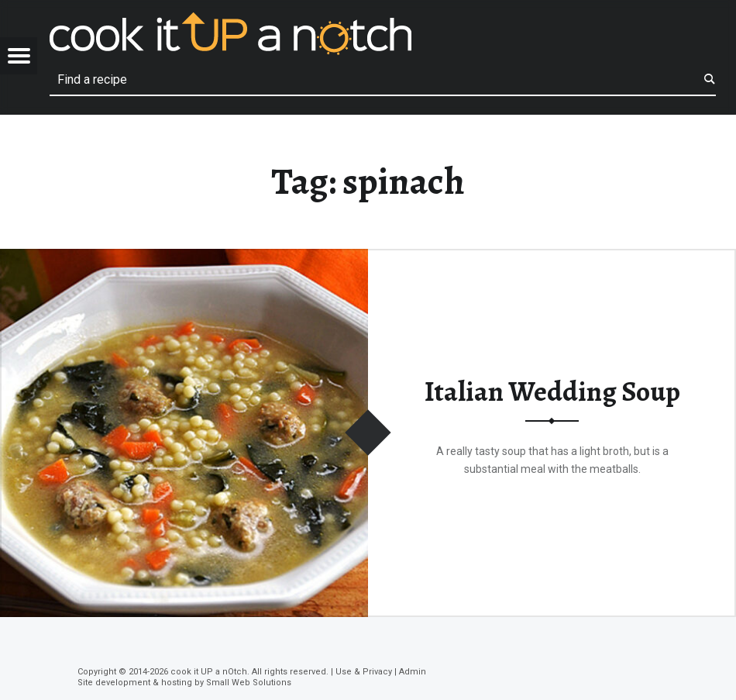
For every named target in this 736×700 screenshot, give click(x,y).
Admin (413, 672)
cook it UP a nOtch (209, 672)
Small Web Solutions (249, 683)
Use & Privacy (364, 672)
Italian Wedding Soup (552, 391)
